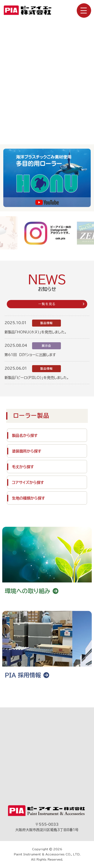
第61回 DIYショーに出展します (30, 355)
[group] (47, 233)
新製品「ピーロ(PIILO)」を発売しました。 (37, 378)
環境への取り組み (32, 591)
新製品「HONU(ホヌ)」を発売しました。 (36, 332)
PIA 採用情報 (27, 675)
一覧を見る (62, 304)
